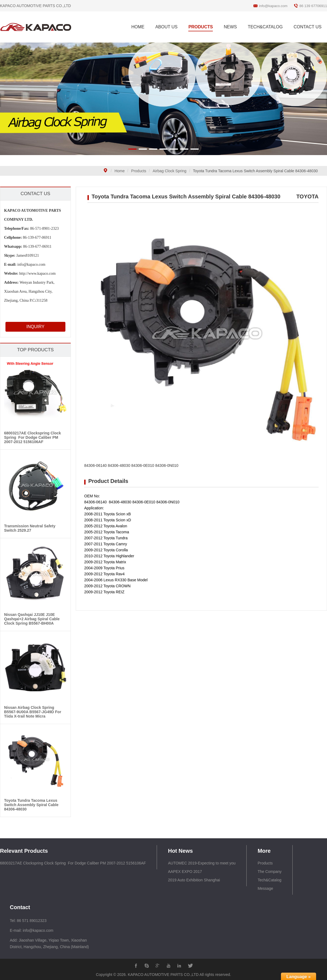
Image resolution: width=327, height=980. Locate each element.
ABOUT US (166, 27)
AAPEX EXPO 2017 (185, 872)
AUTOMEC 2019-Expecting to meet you (202, 863)
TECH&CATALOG (265, 27)
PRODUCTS (201, 27)
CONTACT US (308, 27)
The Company (270, 872)
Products (139, 171)
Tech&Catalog (269, 880)
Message (265, 888)
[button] (132, 149)
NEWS (230, 27)
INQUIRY (35, 327)
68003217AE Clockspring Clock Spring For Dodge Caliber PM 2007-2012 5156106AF (73, 863)
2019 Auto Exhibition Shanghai (194, 880)
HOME (138, 27)
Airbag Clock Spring (169, 171)
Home (119, 171)
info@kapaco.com (273, 6)
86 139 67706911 (313, 6)
